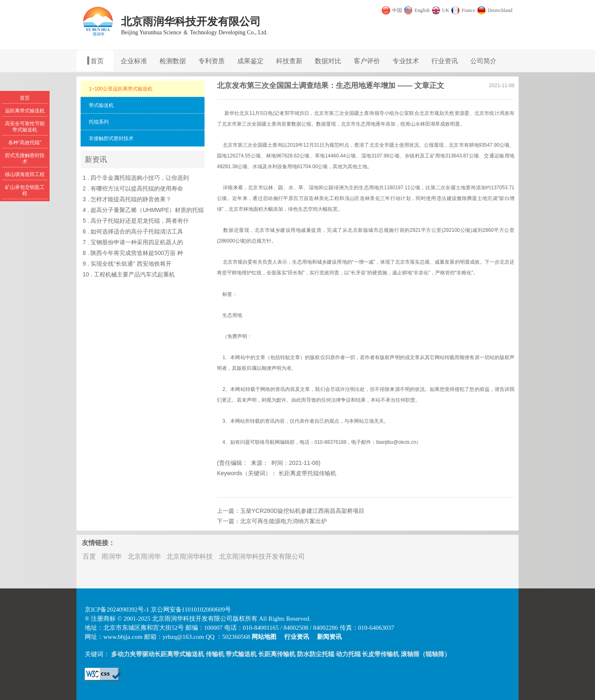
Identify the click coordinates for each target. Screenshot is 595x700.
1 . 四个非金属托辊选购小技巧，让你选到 (136, 178)
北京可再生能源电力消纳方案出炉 (283, 521)
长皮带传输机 (381, 654)
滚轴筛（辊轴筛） (426, 654)
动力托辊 (348, 654)
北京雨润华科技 (190, 556)
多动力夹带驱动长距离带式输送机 (158, 654)
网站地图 (264, 637)
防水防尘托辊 (316, 654)
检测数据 (173, 61)
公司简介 (483, 61)
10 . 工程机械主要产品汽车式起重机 (129, 274)
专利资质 (212, 61)
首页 (97, 61)
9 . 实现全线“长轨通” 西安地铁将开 (127, 264)
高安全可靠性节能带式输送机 (25, 127)
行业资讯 (445, 61)
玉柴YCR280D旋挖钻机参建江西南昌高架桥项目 (302, 511)
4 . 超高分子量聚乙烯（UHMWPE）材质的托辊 (143, 210)
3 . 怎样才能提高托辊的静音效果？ (127, 199)
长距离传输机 (277, 654)
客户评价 (367, 61)
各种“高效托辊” (25, 143)
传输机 (215, 654)
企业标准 (134, 61)
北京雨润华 (144, 556)
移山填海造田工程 (25, 174)
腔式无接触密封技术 (25, 158)
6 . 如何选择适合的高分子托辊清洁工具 (133, 231)
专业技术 (406, 61)
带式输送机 (241, 654)
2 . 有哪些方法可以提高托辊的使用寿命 (133, 188)
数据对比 (328, 61)
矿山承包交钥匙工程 (25, 190)
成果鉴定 (250, 61)
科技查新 (289, 61)
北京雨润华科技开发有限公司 (262, 556)
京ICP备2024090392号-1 (117, 610)
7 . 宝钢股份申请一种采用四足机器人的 (133, 242)
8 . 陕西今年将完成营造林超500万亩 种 (133, 253)
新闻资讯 (329, 637)
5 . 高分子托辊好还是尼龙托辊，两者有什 (136, 221)
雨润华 (112, 556)
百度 (89, 556)
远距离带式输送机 (25, 111)
